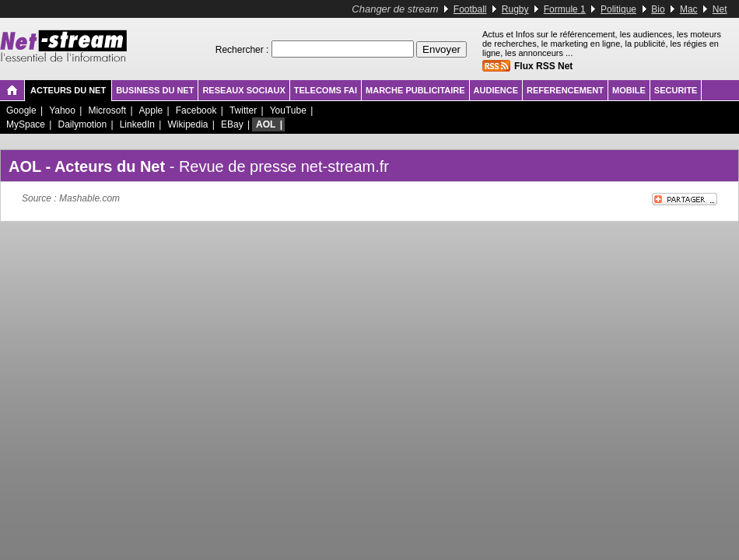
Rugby (515, 9)
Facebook (196, 110)
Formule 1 (565, 9)
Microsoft (107, 110)
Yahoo (62, 110)
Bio (658, 9)
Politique (618, 9)
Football (470, 9)
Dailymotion (82, 124)
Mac (689, 9)
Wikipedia (187, 124)
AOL (266, 124)
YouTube (288, 110)
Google (21, 110)
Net (720, 9)
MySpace (26, 124)
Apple (151, 110)
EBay (232, 124)
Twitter (243, 110)
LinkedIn (137, 124)
